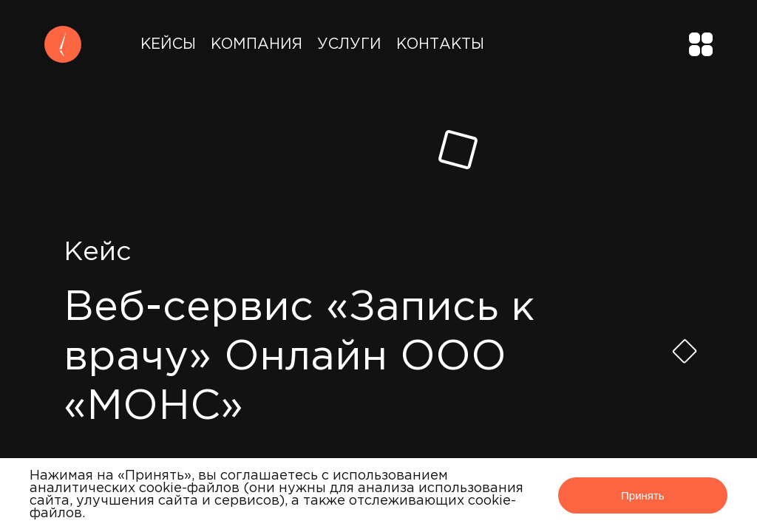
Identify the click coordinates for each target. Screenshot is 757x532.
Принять (643, 495)
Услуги (349, 44)
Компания (257, 44)
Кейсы (168, 44)
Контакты (440, 44)
